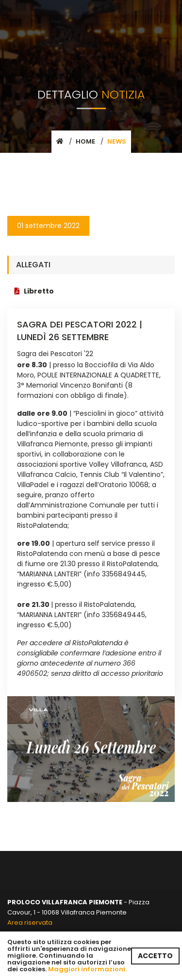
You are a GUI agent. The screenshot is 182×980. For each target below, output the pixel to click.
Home (85, 141)
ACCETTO (155, 956)
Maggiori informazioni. (87, 969)
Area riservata (30, 923)
